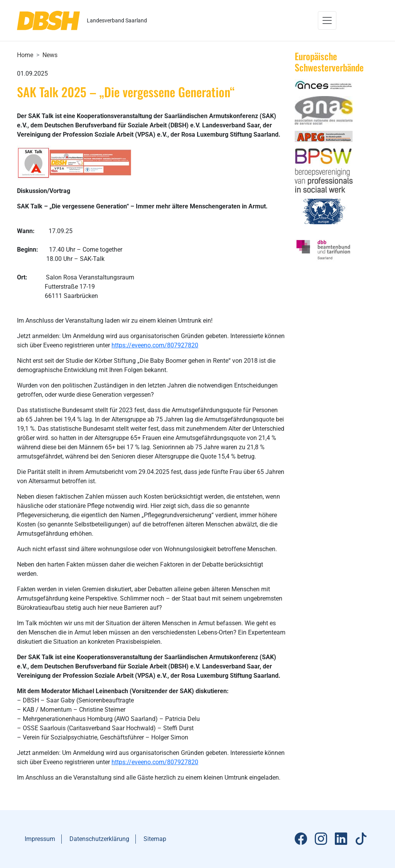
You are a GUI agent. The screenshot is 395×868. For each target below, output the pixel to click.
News (50, 55)
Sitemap (155, 839)
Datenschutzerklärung (99, 839)
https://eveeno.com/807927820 (155, 345)
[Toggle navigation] (327, 20)
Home (25, 55)
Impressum (40, 839)
